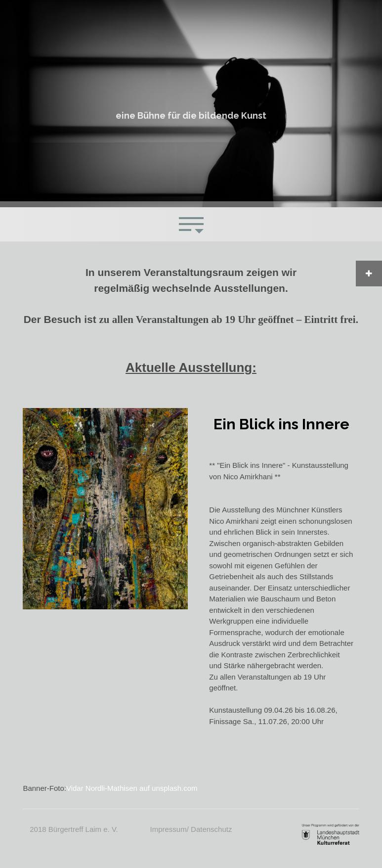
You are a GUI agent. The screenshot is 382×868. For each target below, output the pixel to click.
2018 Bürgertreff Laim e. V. (74, 829)
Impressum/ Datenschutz (191, 829)
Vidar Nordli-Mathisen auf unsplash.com (132, 788)
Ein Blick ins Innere (281, 424)
